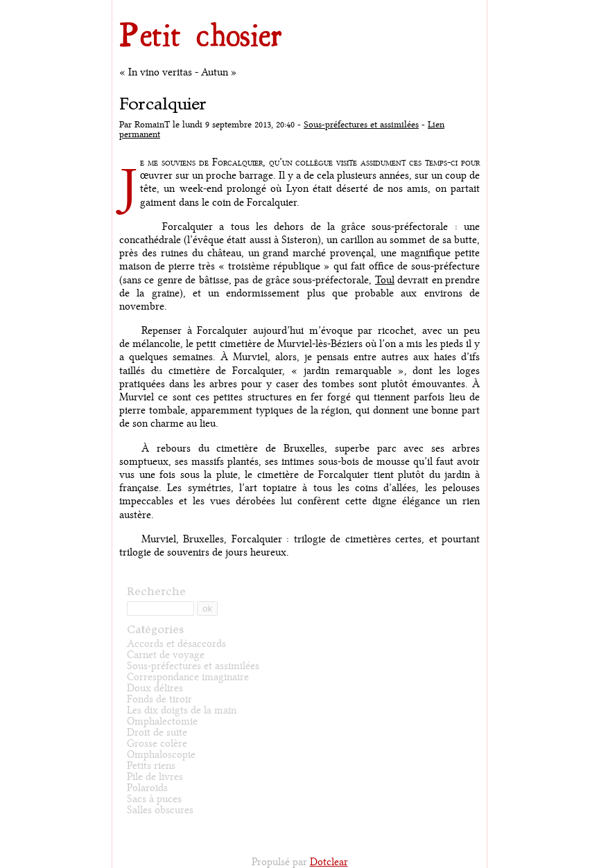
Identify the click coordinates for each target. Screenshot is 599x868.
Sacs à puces (154, 799)
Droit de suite (157, 733)
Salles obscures (160, 810)
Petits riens (151, 766)
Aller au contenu (133, 3)
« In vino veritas (156, 72)
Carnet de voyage (166, 655)
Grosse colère (157, 744)
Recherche (156, 591)
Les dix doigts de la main (182, 710)
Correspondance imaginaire (188, 677)
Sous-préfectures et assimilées (361, 125)
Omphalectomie (162, 721)
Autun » (219, 72)
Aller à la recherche (222, 3)
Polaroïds (147, 788)
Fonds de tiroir (159, 699)
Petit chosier (201, 34)
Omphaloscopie (161, 755)
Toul (385, 280)
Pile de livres (155, 777)
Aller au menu (176, 3)
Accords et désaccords (176, 644)
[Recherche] (160, 609)
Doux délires (155, 688)
